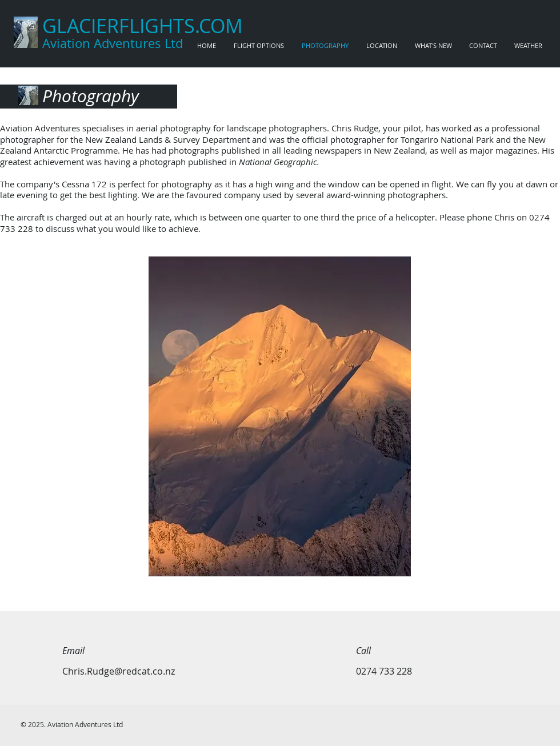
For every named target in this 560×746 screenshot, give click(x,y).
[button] (280, 416)
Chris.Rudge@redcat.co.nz (119, 671)
